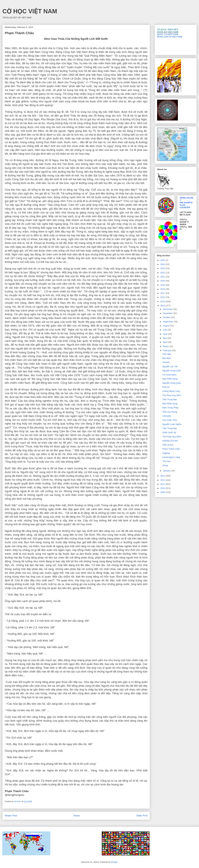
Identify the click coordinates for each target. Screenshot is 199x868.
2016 (163, 297)
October (167, 317)
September (168, 322)
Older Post (142, 816)
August (166, 326)
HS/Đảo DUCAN (170, 441)
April (165, 342)
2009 (163, 492)
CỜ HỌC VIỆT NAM (30, 11)
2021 (163, 277)
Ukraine (166, 362)
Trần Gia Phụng (170, 412)
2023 (163, 268)
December (168, 309)
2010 (163, 488)
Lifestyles (167, 416)
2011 (163, 484)
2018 (163, 289)
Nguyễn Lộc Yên (170, 366)
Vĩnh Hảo (167, 354)
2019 (163, 285)
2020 (163, 281)
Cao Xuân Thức (170, 420)
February (167, 350)
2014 (163, 306)
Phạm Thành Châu (171, 449)
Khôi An (166, 387)
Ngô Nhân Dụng (170, 379)
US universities (169, 375)
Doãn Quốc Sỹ (169, 432)
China (165, 466)
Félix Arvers (168, 445)
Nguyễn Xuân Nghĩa (172, 424)
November (168, 313)
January (167, 471)
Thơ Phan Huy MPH (172, 395)
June (165, 334)
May (165, 338)
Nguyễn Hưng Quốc (172, 383)
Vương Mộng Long (171, 391)
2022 (163, 273)
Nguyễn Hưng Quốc (172, 371)
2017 (163, 293)
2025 (163, 260)
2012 (163, 480)
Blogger (114, 862)
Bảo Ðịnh (167, 358)
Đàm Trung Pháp (170, 408)
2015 (163, 301)
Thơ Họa (166, 461)
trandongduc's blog (171, 457)
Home (77, 816)
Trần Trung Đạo (170, 399)
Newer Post (11, 816)
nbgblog (166, 453)
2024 (163, 264)
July (165, 330)
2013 (163, 476)
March (166, 346)
